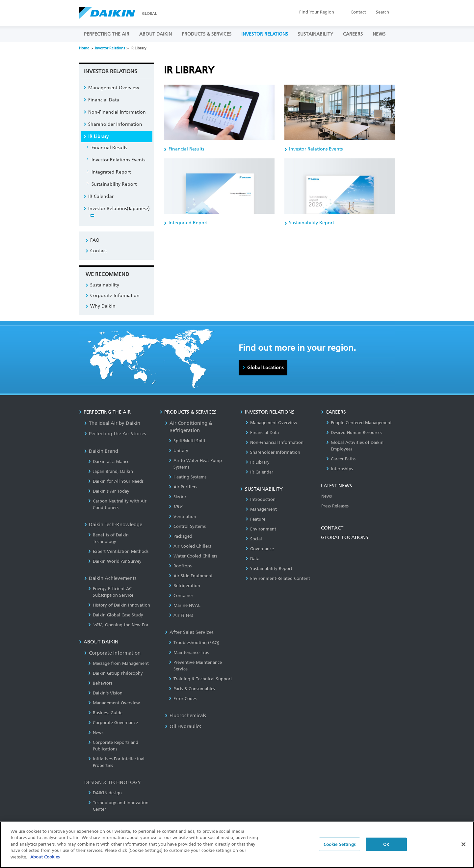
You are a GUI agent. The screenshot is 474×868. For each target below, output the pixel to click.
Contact (358, 12)
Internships (340, 469)
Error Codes (183, 699)
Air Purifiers (183, 487)
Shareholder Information (115, 124)
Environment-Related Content (278, 578)
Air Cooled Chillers (190, 546)
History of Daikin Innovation (119, 605)
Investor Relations (110, 48)
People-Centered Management (359, 423)
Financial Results (109, 148)
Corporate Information (115, 296)
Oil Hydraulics (183, 726)
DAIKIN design (105, 793)
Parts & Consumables (192, 689)
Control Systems (187, 526)
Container (181, 596)
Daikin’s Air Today (109, 491)
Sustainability (105, 285)
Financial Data (104, 100)
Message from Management (118, 663)
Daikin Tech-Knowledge (113, 525)
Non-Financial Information (117, 112)
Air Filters (181, 615)
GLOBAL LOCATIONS (345, 537)
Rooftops (180, 566)
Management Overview (114, 88)
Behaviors (100, 683)
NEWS (379, 34)
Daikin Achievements (110, 578)
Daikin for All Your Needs (116, 481)
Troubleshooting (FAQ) (194, 643)
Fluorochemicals (185, 716)
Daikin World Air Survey (115, 561)
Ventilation (183, 516)
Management (261, 509)
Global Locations (265, 368)
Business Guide (105, 713)
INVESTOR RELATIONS (265, 34)
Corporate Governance (113, 723)
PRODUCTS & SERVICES (207, 34)
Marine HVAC (185, 605)
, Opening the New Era (118, 625)
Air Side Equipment (191, 576)
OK (386, 847)
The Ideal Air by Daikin (112, 423)
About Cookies (45, 860)
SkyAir (178, 497)
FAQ (95, 240)
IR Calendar (101, 196)
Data (252, 559)
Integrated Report (111, 172)
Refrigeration (184, 586)
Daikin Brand (101, 451)
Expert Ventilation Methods (118, 551)
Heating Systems (188, 477)
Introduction (261, 499)
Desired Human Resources (354, 433)
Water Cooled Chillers (193, 556)
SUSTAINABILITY (316, 34)
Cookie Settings (340, 847)
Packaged (181, 536)
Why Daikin (103, 306)
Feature (255, 519)
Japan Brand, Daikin (111, 471)
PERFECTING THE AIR (107, 34)
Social (254, 539)
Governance (260, 549)
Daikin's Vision (105, 693)
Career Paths (341, 459)
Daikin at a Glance (109, 461)
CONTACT (332, 528)
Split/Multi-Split (187, 441)
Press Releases (335, 506)
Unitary (179, 451)
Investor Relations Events (118, 160)
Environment (261, 529)
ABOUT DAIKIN (156, 34)
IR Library (98, 136)
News (96, 732)
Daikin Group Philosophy (116, 673)
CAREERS (353, 34)
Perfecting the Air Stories (115, 434)
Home (84, 48)
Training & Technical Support (200, 679)
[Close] (463, 847)
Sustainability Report (114, 184)
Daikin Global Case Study (116, 615)
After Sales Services (189, 632)
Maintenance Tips (189, 652)
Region (317, 12)
